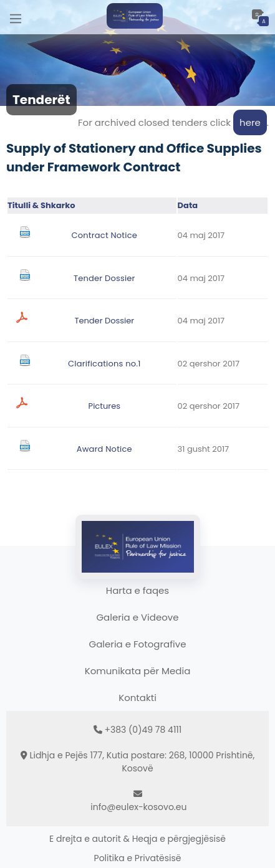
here (250, 122)
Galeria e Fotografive (138, 644)
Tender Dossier (104, 278)
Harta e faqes (137, 590)
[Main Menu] (16, 17)
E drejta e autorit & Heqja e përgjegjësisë (137, 839)
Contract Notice (104, 235)
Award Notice (104, 449)
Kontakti (137, 698)
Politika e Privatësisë (138, 858)
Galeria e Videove (137, 617)
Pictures (104, 406)
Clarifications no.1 (104, 364)
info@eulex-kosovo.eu (138, 807)
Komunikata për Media (138, 671)
